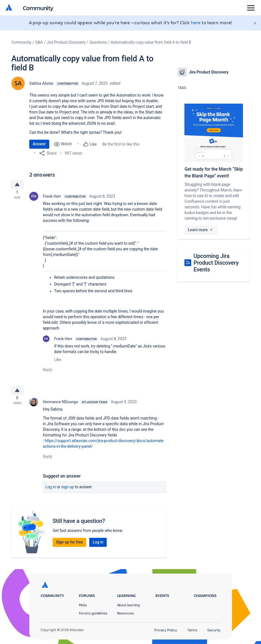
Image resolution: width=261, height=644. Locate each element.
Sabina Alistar (41, 83)
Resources (125, 613)
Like (58, 362)
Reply (48, 372)
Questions (98, 42)
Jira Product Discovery (66, 42)
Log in (51, 491)
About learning (129, 605)
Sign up (68, 491)
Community (38, 8)
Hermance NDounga (60, 406)
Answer (39, 144)
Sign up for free (69, 546)
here (196, 22)
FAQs (83, 605)
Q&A (39, 42)
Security (214, 630)
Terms (192, 630)
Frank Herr (52, 198)
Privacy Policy (166, 630)
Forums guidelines (93, 613)
